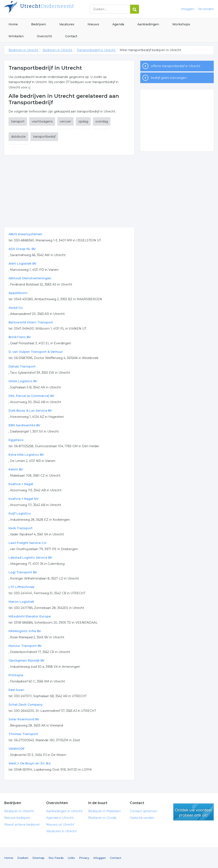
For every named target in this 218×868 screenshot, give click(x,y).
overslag (102, 121)
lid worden (206, 9)
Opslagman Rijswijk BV (27, 660)
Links (71, 858)
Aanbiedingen (148, 24)
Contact (71, 36)
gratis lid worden (194, 812)
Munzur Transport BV (25, 646)
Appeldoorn (18, 293)
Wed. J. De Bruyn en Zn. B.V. (30, 763)
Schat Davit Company (26, 705)
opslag (83, 121)
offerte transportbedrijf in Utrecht (176, 66)
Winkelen (16, 36)
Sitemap (38, 858)
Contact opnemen (144, 811)
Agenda (118, 24)
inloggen (188, 9)
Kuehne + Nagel (21, 484)
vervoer (65, 121)
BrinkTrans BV (20, 337)
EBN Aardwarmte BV (24, 425)
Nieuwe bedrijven (17, 818)
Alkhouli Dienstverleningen (30, 278)
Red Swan (16, 690)
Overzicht (44, 36)
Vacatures (67, 24)
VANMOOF (17, 749)
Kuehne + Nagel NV (24, 499)
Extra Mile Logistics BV (26, 455)
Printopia (16, 675)
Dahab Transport (22, 366)
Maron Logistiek (21, 602)
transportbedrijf (44, 137)
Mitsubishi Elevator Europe (30, 616)
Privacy (84, 858)
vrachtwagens (42, 121)
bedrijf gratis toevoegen (169, 78)
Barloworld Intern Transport (31, 322)
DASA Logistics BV (23, 381)
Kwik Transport (21, 528)
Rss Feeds (56, 858)
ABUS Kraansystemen (25, 234)
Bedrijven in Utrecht (57, 9)
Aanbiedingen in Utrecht (64, 811)
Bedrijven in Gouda (102, 818)
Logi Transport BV (23, 572)
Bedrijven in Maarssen (104, 811)
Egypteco (16, 440)
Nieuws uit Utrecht (60, 825)
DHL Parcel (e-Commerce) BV (31, 396)
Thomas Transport (23, 734)
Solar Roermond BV (24, 719)
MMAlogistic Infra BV (25, 631)
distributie (18, 137)
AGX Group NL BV (22, 249)
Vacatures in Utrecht (61, 831)
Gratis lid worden (142, 818)
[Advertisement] (69, 191)
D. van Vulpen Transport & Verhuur (36, 352)
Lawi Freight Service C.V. (28, 543)
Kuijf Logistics (20, 513)
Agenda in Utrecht (60, 818)
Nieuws (93, 24)
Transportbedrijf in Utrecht (96, 50)
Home (13, 24)
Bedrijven (39, 24)
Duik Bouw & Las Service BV (30, 411)
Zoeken (23, 858)
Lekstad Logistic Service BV (30, 558)
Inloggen (100, 858)
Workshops (181, 24)
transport (18, 121)
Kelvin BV (16, 469)
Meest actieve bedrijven (22, 825)
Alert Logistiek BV (22, 264)
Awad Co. (16, 308)
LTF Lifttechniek (22, 587)
